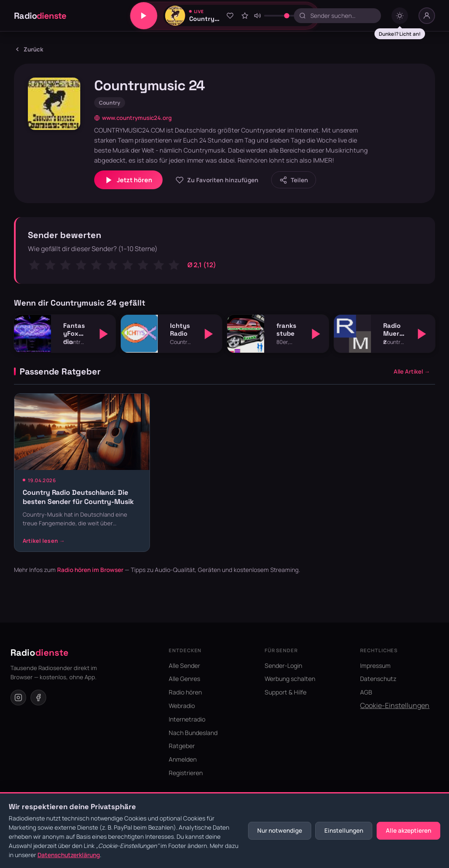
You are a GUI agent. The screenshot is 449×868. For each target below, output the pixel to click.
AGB (366, 692)
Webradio (182, 706)
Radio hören (185, 692)
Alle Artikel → (412, 371)
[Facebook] (38, 698)
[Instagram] (18, 698)
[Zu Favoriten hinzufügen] (230, 16)
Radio (40, 16)
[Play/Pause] (144, 16)
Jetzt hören (128, 180)
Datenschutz (378, 679)
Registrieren (186, 773)
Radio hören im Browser (90, 570)
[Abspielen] (104, 334)
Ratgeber (182, 746)
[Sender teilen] (294, 180)
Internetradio (187, 719)
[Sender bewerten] (245, 16)
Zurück (29, 49)
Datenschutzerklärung (69, 855)
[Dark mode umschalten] (400, 16)
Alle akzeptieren (408, 831)
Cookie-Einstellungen (395, 705)
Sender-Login (283, 665)
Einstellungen (344, 831)
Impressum (375, 665)
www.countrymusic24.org (133, 118)
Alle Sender (184, 665)
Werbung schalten (290, 679)
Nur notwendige (280, 831)
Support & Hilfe (286, 692)
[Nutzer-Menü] (427, 16)
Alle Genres (184, 679)
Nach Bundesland (193, 733)
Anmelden (183, 759)
